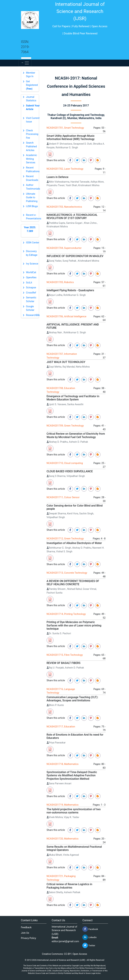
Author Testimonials (33, 187)
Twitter (89, 945)
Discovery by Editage (32, 253)
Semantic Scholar (31, 300)
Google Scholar (30, 308)
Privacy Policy (29, 938)
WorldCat (31, 272)
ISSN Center (33, 243)
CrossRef (31, 293)
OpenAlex (31, 278)
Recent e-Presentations (34, 217)
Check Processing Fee (32, 134)
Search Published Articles (31, 146)
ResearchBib (33, 315)
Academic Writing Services (31, 159)
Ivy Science (32, 264)
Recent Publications (33, 170)
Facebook (90, 929)
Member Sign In (30, 75)
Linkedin (89, 937)
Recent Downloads (32, 178)
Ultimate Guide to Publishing (32, 198)
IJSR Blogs (32, 206)
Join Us (25, 933)
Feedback (26, 927)
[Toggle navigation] (25, 63)
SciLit (29, 283)
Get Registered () (32, 85)
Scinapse (31, 288)
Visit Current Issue (33, 120)
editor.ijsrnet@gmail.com (65, 941)
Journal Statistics (31, 99)
